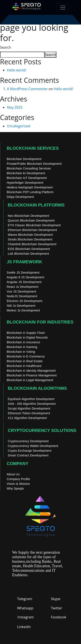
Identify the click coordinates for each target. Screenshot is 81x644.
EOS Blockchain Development (29, 249)
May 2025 (15, 107)
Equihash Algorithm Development (31, 399)
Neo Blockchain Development (28, 216)
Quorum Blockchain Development (31, 220)
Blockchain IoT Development (27, 178)
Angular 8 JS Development (25, 277)
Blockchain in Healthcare (24, 366)
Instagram (26, 617)
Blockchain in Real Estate (25, 361)
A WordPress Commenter (27, 89)
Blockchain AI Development (26, 173)
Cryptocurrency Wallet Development (33, 446)
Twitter (57, 608)
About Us (13, 474)
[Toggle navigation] (63, 8)
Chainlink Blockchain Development (32, 244)
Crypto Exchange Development (30, 451)
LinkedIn (24, 627)
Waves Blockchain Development (30, 235)
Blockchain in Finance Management (32, 375)
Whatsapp (25, 608)
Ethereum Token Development (29, 413)
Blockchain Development (24, 159)
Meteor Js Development (23, 310)
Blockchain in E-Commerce (26, 356)
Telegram (25, 599)
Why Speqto (15, 488)
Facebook (59, 617)
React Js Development (23, 287)
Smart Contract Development (28, 455)
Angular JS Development (24, 282)
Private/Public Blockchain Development (34, 164)
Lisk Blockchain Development (28, 254)
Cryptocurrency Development (28, 441)
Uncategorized (19, 126)
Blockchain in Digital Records (27, 337)
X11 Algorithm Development (27, 418)
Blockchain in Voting (21, 352)
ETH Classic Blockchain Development (34, 225)
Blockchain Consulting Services (29, 168)
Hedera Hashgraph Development (30, 187)
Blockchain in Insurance (23, 342)
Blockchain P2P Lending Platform (30, 192)
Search (6, 47)
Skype (56, 599)
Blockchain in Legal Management (30, 380)
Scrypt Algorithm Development (29, 408)
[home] (26, 7)
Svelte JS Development (23, 273)
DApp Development (20, 197)
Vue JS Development (21, 291)
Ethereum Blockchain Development (32, 230)
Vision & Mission (18, 484)
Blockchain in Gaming (22, 347)
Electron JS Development (25, 301)
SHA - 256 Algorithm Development (32, 404)
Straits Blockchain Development (30, 239)
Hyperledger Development (25, 183)
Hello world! (17, 70)
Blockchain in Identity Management (31, 371)
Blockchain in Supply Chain (26, 333)
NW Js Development (21, 306)
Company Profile (18, 479)
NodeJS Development (22, 296)
